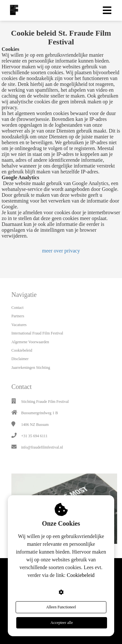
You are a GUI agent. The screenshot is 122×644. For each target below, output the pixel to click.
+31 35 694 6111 (34, 436)
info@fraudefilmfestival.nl (42, 447)
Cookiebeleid (81, 575)
